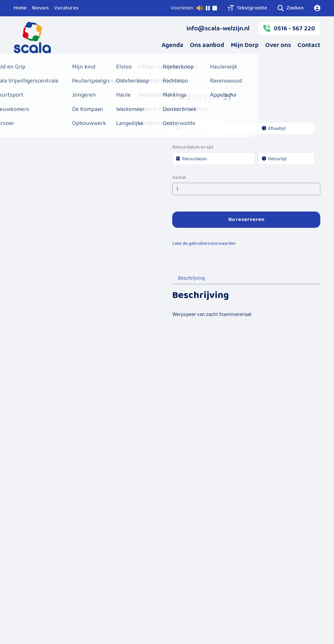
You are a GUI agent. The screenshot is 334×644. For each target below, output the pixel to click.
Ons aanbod (207, 45)
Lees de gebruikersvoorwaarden (204, 243)
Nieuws (40, 8)
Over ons (278, 45)
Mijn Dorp (245, 45)
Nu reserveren (246, 220)
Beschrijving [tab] (191, 278)
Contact (309, 45)
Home (20, 8)
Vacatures (66, 8)
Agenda (172, 45)
